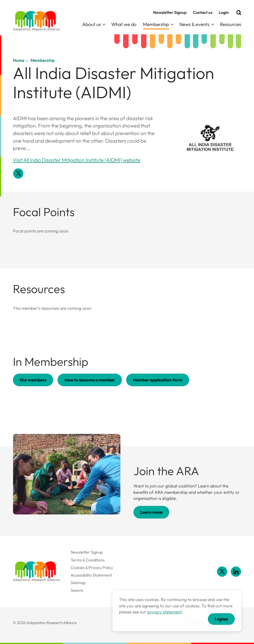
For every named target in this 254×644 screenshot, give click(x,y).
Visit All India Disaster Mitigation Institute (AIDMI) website (77, 160)
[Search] (239, 12)
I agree (221, 619)
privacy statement (164, 612)
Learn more (151, 512)
